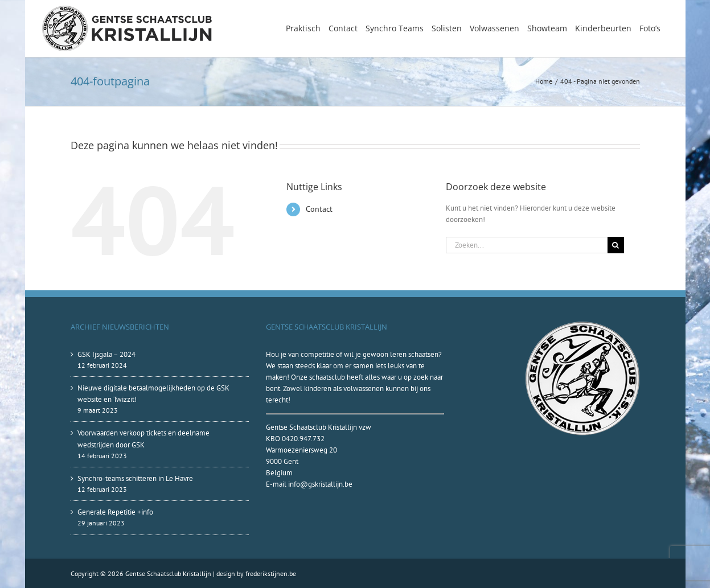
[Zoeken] (616, 245)
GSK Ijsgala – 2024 (106, 354)
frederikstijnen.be (271, 573)
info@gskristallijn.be (320, 484)
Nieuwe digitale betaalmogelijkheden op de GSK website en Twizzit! (153, 394)
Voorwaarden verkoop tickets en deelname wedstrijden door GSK (143, 439)
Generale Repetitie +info (115, 512)
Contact (319, 209)
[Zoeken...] (527, 245)
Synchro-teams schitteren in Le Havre (135, 478)
